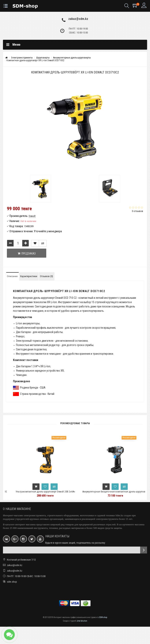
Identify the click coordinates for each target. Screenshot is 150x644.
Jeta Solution (82, 621)
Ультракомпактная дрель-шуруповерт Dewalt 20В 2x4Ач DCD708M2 (52, 493)
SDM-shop (103, 617)
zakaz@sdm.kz (78, 19)
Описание (12, 276)
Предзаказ (27, 254)
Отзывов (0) (46, 276)
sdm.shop (12, 582)
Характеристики (29, 276)
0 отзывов (137, 211)
